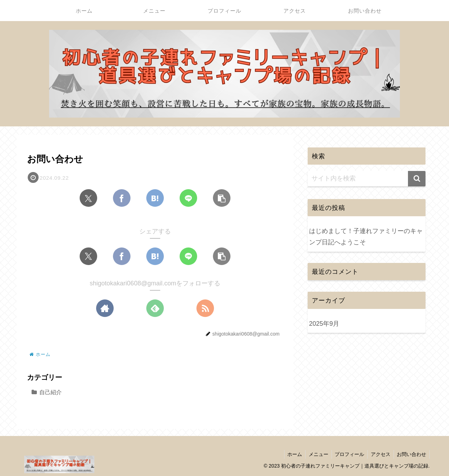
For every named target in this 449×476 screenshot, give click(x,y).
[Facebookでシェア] (122, 198)
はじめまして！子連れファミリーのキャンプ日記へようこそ (366, 237)
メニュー (315, 454)
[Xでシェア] (88, 198)
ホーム (291, 454)
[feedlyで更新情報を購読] (155, 309)
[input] (367, 179)
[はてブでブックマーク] (155, 198)
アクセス (379, 454)
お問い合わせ (411, 454)
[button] (222, 198)
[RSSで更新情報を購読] (205, 309)
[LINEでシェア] (188, 198)
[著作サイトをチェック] (105, 309)
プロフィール (347, 454)
